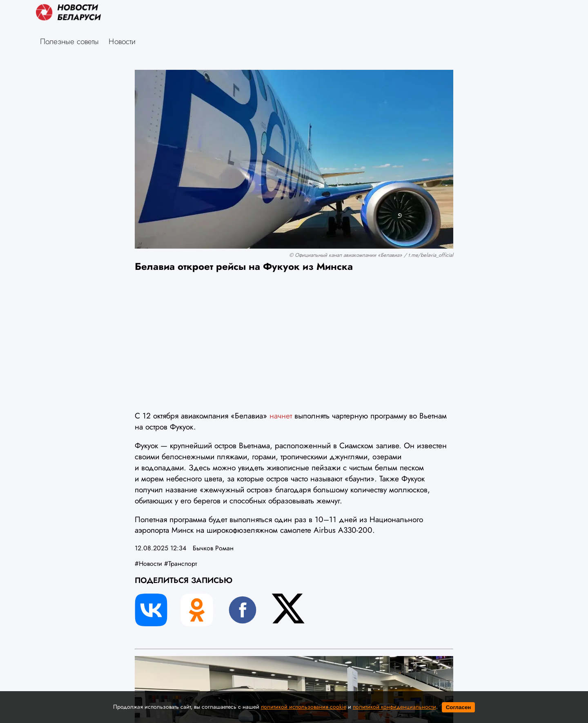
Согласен (459, 707)
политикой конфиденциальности (394, 707)
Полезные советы (69, 41)
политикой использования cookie (304, 707)
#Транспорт (180, 564)
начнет (282, 416)
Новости (122, 41)
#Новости (148, 564)
